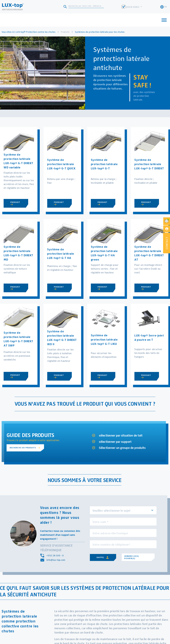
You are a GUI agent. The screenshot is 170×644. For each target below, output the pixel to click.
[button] (167, 243)
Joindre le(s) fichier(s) (132, 557)
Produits (65, 32)
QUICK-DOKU (133, 7)
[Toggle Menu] (164, 20)
